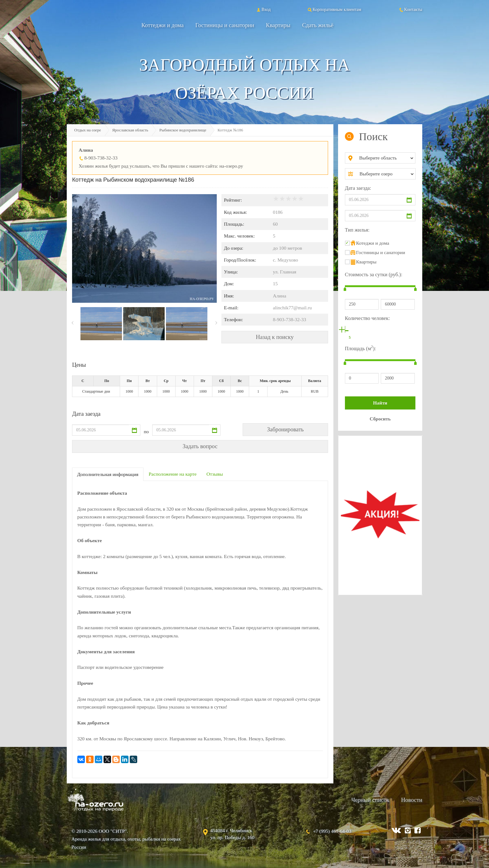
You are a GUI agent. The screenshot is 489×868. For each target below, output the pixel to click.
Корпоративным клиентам (334, 9)
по (146, 432)
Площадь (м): (361, 348)
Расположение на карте (173, 474)
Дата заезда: (358, 188)
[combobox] (385, 158)
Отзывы (215, 474)
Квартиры (278, 25)
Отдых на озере (88, 130)
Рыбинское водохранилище (183, 130)
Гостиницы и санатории (225, 25)
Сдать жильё (318, 25)
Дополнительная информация (108, 474)
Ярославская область (130, 130)
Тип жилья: (357, 230)
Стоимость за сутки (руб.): (374, 275)
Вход (263, 9)
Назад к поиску (275, 337)
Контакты (410, 9)
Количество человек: (367, 318)
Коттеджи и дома (162, 25)
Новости (412, 800)
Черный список (370, 800)
